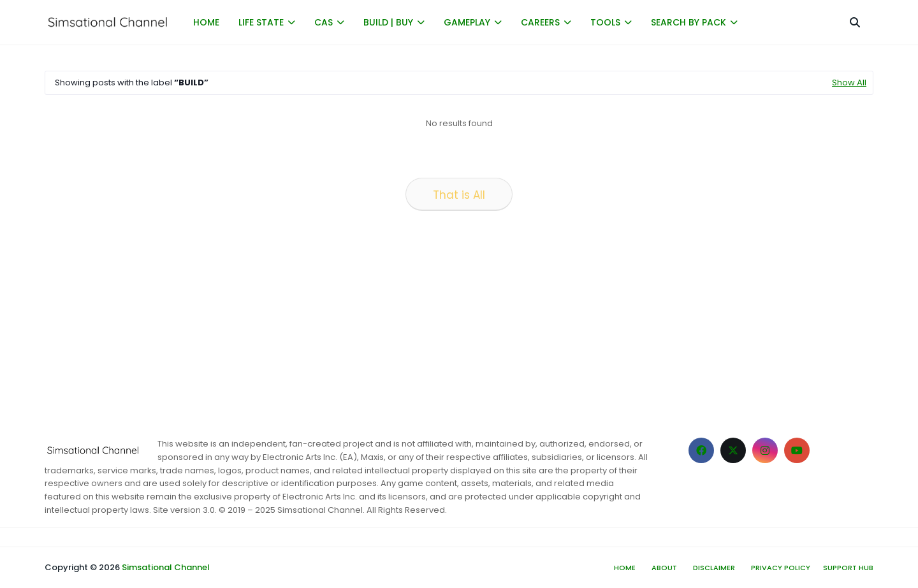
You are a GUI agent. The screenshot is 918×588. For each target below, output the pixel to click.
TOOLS (605, 22)
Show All (849, 82)
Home (625, 568)
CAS (324, 22)
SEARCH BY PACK (688, 22)
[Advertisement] (427, 320)
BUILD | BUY (388, 22)
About (664, 568)
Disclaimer (714, 568)
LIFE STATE (261, 22)
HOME (206, 22)
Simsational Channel (166, 567)
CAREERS (540, 22)
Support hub (848, 568)
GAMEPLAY (467, 22)
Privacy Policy (781, 568)
